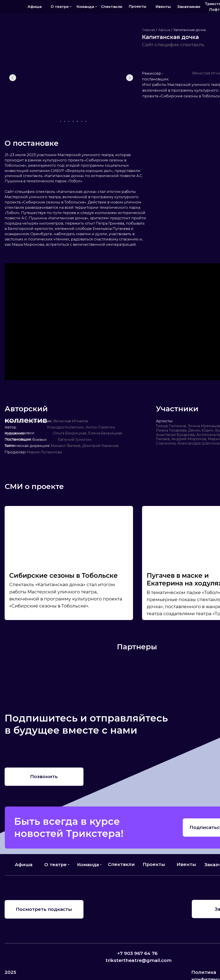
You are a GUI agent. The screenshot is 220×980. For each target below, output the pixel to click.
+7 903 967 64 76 (137, 953)
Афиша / (165, 30)
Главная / (150, 30)
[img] (10, 6)
